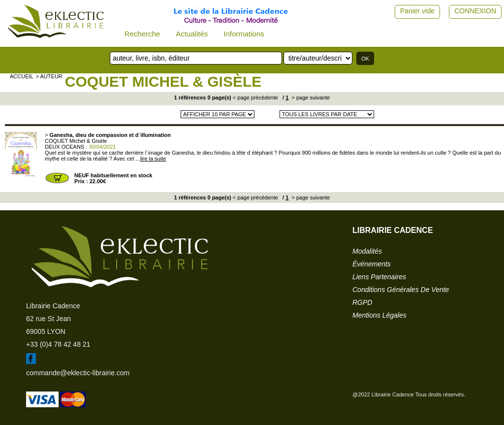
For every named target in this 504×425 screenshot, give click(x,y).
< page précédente (255, 98)
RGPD (362, 302)
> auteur (49, 76)
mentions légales (379, 315)
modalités (367, 251)
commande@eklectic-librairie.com (78, 373)
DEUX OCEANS (64, 147)
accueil (22, 76)
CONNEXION (475, 11)
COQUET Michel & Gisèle (163, 82)
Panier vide (417, 11)
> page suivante (310, 98)
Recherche (142, 34)
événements (372, 264)
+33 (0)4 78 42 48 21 (58, 344)
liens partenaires (379, 277)
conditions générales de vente (401, 290)
